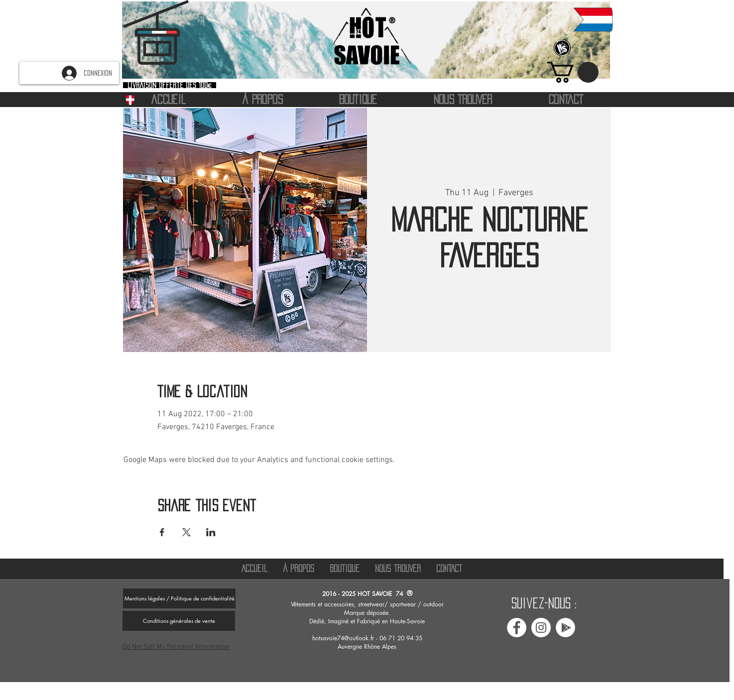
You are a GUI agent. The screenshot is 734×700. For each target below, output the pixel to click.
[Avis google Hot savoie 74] (565, 628)
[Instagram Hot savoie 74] (541, 628)
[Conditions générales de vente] (179, 621)
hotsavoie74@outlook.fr (343, 638)
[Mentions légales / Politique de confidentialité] (179, 598)
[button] (573, 72)
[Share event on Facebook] (162, 532)
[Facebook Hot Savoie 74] (517, 628)
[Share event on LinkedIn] (211, 532)
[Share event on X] (186, 532)
